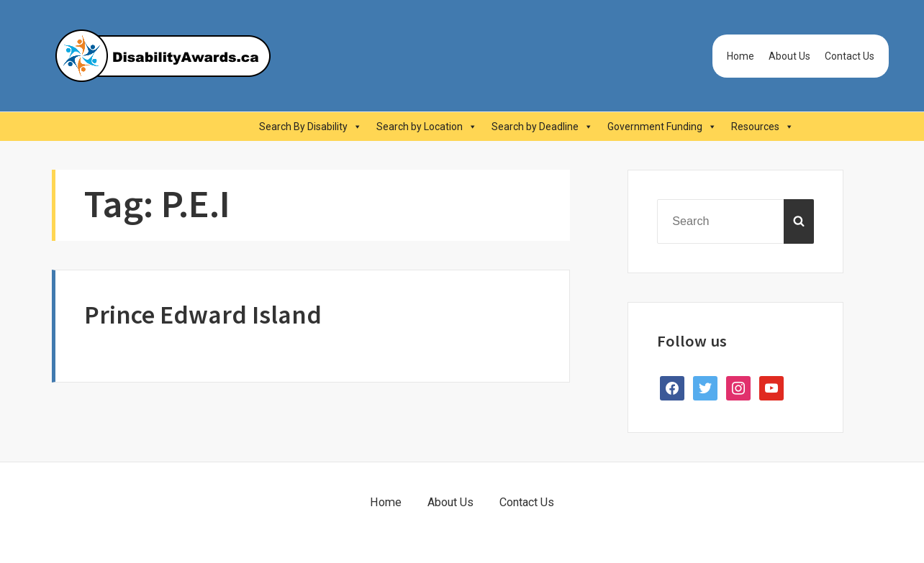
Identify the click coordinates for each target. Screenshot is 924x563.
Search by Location (427, 127)
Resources (762, 127)
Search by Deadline (542, 127)
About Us (789, 56)
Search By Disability (311, 127)
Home (740, 56)
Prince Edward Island (203, 315)
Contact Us (850, 56)
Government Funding (662, 127)
